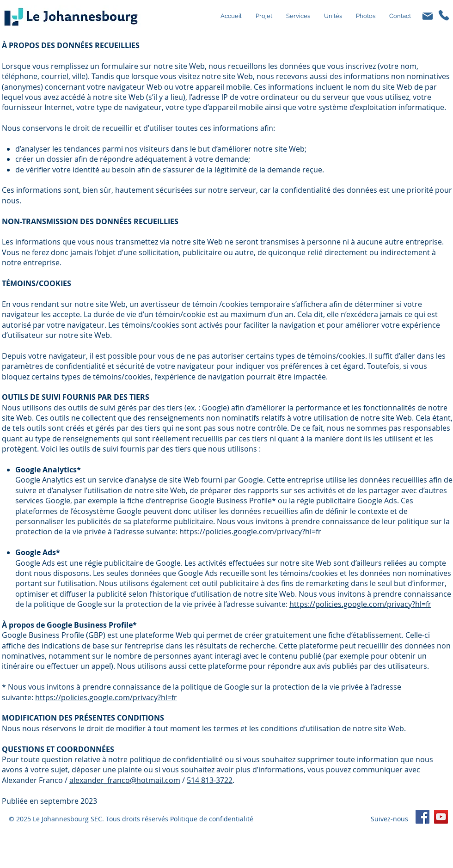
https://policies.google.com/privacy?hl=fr (250, 532)
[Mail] (427, 16)
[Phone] (444, 15)
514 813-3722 (210, 780)
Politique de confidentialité (212, 819)
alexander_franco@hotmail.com (125, 780)
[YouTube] (441, 817)
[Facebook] (422, 817)
